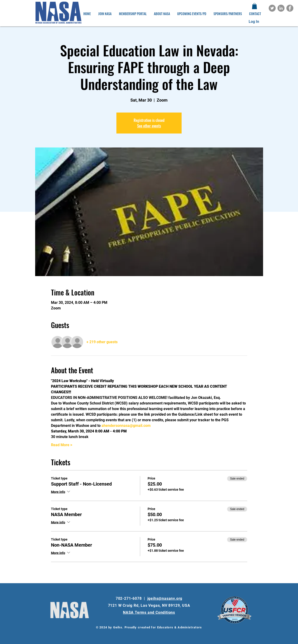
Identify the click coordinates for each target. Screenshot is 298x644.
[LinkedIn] (281, 8)
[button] (254, 6)
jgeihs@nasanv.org (165, 598)
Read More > (62, 445)
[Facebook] (290, 8)
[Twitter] (272, 8)
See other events (149, 126)
